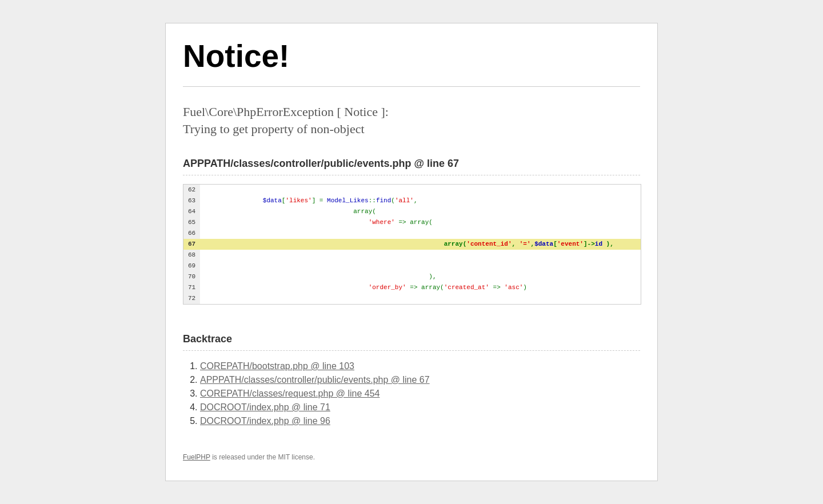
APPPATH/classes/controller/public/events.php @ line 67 (315, 380)
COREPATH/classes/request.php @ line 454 (290, 393)
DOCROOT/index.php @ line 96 (265, 421)
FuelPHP (197, 457)
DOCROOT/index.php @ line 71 (265, 407)
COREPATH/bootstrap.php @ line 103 (277, 366)
